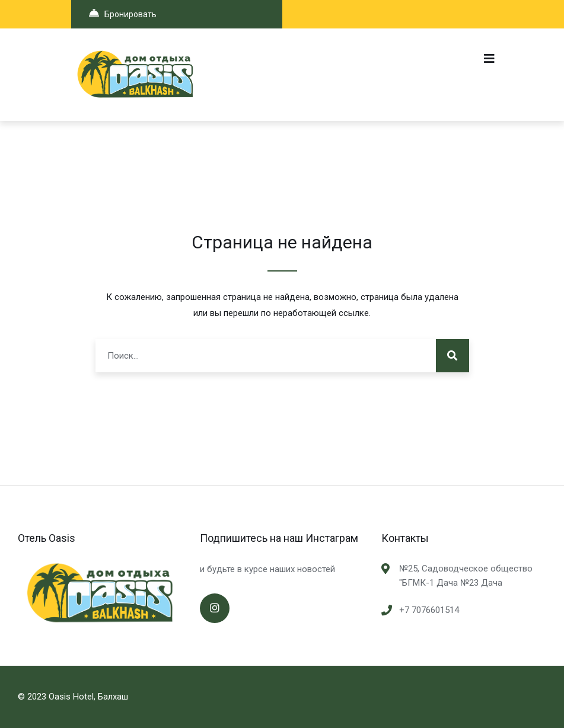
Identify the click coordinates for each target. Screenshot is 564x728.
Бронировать (123, 13)
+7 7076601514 (429, 610)
